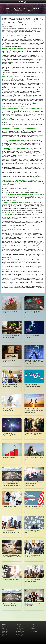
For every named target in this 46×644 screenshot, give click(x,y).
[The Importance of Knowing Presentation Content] (34, 514)
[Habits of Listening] (12, 465)
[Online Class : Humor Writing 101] (12, 367)
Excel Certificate (19, 636)
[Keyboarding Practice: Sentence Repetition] (12, 611)
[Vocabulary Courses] (12, 514)
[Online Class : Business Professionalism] (34, 562)
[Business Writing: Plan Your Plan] (34, 538)
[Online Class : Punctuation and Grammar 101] (34, 587)
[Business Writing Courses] (12, 587)
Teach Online (33, 628)
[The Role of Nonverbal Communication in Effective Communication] (34, 416)
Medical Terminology (20, 627)
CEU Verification (5, 633)
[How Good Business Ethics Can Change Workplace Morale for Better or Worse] (12, 489)
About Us (32, 627)
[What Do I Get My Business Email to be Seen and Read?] (12, 562)
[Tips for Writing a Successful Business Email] (12, 538)
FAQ (3, 636)
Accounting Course (20, 628)
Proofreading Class (20, 633)
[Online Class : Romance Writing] (12, 319)
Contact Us (33, 630)
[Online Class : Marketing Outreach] (34, 343)
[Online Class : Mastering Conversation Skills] (34, 319)
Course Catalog (5, 630)
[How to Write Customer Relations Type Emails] (12, 392)
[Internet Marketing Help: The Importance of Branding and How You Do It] (34, 367)
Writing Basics (19, 630)
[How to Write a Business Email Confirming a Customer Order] (34, 489)
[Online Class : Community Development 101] (12, 343)
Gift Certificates (5, 634)
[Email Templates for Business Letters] (12, 416)
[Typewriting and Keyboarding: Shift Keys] (12, 440)
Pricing (3, 628)
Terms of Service (34, 631)
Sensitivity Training (20, 634)
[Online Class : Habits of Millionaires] (34, 611)
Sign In (3, 627)
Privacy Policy (33, 633)
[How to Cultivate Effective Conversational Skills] (34, 440)
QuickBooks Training (20, 631)
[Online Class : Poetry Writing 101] (34, 465)
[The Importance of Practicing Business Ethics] (34, 392)
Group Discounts (5, 631)
